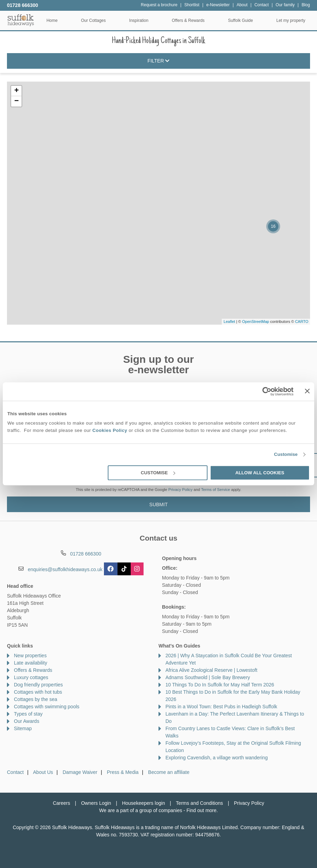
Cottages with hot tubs (38, 692)
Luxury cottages (31, 677)
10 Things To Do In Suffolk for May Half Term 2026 (220, 685)
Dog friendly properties (38, 685)
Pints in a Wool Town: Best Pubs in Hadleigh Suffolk (221, 707)
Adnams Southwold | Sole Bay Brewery (208, 677)
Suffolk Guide (241, 20)
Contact (15, 772)
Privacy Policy (180, 490)
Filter (158, 61)
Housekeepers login (144, 803)
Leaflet (229, 322)
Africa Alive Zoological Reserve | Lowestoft (211, 670)
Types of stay (28, 714)
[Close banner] (307, 391)
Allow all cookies (260, 473)
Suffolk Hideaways (21, 20)
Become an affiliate (169, 772)
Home (52, 20)
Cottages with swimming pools (47, 707)
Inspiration (139, 20)
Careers (62, 803)
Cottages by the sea (36, 699)
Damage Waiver (80, 772)
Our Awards (27, 721)
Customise (286, 455)
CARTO (302, 322)
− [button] (17, 101)
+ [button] (17, 91)
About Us (43, 772)
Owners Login (96, 803)
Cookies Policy (110, 431)
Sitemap (23, 728)
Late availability (31, 663)
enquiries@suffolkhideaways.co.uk (65, 569)
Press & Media (123, 772)
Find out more (201, 810)
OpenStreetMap (255, 322)
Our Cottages (93, 20)
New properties (30, 656)
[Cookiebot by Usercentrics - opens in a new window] (263, 391)
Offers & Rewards (188, 20)
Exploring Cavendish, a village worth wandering (217, 758)
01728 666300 (23, 5)
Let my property (291, 20)
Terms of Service (216, 490)
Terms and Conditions (199, 803)
